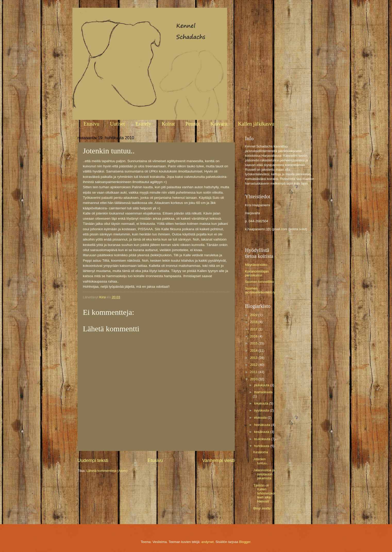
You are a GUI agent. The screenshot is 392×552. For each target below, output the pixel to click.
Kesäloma (261, 452)
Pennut (193, 124)
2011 (254, 372)
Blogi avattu (262, 508)
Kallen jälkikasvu (256, 124)
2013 (254, 358)
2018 (254, 322)
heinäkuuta (263, 425)
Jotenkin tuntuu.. (261, 461)
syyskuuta (262, 410)
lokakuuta (262, 403)
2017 (254, 329)
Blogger (245, 542)
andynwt (207, 542)
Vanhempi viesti (219, 460)
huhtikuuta (262, 446)
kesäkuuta (262, 432)
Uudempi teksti (93, 460)
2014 (254, 351)
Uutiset (118, 124)
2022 (254, 315)
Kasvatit (219, 124)
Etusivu (92, 124)
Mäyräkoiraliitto (256, 265)
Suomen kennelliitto (260, 282)
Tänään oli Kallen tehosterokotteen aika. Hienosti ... (264, 493)
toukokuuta (263, 439)
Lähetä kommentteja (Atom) (107, 471)
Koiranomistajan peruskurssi (257, 273)
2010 (254, 379)
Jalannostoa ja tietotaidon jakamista (264, 474)
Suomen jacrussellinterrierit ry (260, 290)
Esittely (143, 124)
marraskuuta (263, 392)
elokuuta (261, 418)
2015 (254, 343)
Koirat (168, 124)
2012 (254, 365)
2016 (254, 336)
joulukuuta (262, 385)
